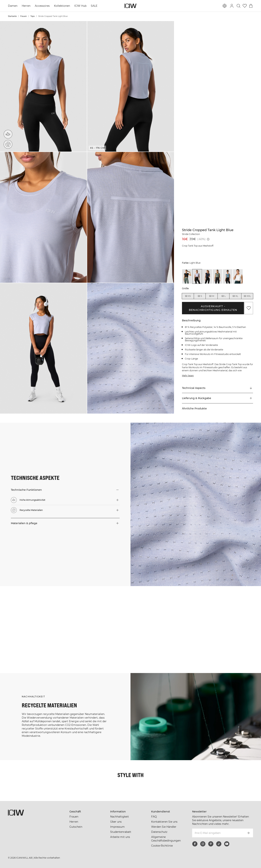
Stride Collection (191, 234)
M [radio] (212, 296)
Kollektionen (62, 6)
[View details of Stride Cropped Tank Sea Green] (217, 276)
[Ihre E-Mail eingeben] (218, 833)
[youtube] (227, 844)
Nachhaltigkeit (120, 817)
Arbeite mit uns (120, 837)
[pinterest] (211, 844)
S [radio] (200, 296)
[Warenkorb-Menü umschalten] (251, 6)
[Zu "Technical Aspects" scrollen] (217, 388)
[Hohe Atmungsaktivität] (9, 133)
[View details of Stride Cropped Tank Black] (187, 276)
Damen (13, 6)
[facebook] (195, 844)
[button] (43, 86)
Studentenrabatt (121, 832)
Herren (26, 6)
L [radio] (223, 296)
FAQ (154, 817)
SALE (94, 6)
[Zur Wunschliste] (245, 6)
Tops (33, 16)
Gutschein (76, 827)
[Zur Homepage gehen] (130, 6)
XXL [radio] (247, 296)
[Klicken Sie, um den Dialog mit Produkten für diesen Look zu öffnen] (22, 608)
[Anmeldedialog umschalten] (232, 6)
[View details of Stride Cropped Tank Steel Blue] (228, 276)
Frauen (24, 16)
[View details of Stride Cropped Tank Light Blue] (197, 276)
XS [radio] (188, 296)
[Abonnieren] (248, 833)
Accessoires (42, 6)
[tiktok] (219, 844)
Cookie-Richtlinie (162, 846)
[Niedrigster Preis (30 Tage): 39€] (208, 239)
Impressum (117, 827)
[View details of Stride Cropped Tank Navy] (207, 276)
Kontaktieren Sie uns (164, 822)
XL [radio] (235, 296)
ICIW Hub (80, 6)
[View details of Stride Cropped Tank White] (238, 276)
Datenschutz (159, 832)
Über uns (116, 822)
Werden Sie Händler (164, 827)
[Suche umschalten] (239, 6)
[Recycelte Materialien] (9, 144)
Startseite (12, 16)
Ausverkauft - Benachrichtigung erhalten (213, 308)
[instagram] (203, 844)
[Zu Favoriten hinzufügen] (249, 308)
